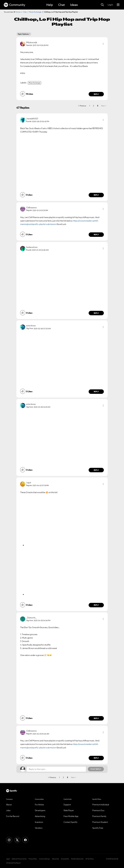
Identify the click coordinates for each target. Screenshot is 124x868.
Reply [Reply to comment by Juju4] (96, 605)
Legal (8, 859)
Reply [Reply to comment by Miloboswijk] (96, 94)
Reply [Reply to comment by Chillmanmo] (96, 235)
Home (18, 12)
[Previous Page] (82, 106)
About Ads (55, 859)
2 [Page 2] (93, 106)
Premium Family (99, 816)
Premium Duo (98, 810)
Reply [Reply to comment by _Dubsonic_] (96, 718)
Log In (110, 5)
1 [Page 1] (90, 106)
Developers (40, 810)
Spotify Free (98, 828)
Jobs (8, 810)
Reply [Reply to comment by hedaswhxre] (96, 313)
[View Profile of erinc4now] (31, 326)
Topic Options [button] (23, 34)
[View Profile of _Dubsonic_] (31, 618)
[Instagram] (9, 840)
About (9, 805)
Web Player (69, 810)
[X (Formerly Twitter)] (17, 840)
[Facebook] (25, 840)
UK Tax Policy (90, 859)
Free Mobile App (71, 816)
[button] (103, 44)
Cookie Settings (44, 859)
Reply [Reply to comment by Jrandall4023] (96, 195)
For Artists (39, 805)
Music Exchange (35, 12)
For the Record (13, 816)
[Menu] (118, 5)
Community (14, 5)
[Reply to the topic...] (56, 769)
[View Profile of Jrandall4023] (32, 119)
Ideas (74, 5)
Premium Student (100, 822)
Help (50, 5)
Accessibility (65, 859)
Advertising (40, 816)
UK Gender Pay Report (13, 863)
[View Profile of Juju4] (29, 483)
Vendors (39, 828)
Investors (39, 822)
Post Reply (96, 769)
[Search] (102, 5)
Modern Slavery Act (77, 859)
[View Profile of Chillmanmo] (31, 208)
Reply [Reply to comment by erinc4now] (96, 392)
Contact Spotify (70, 822)
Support (67, 805)
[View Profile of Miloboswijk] (32, 42)
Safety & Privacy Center (19, 859)
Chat (61, 5)
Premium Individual (101, 805)
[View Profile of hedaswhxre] (32, 247)
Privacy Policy (33, 859)
